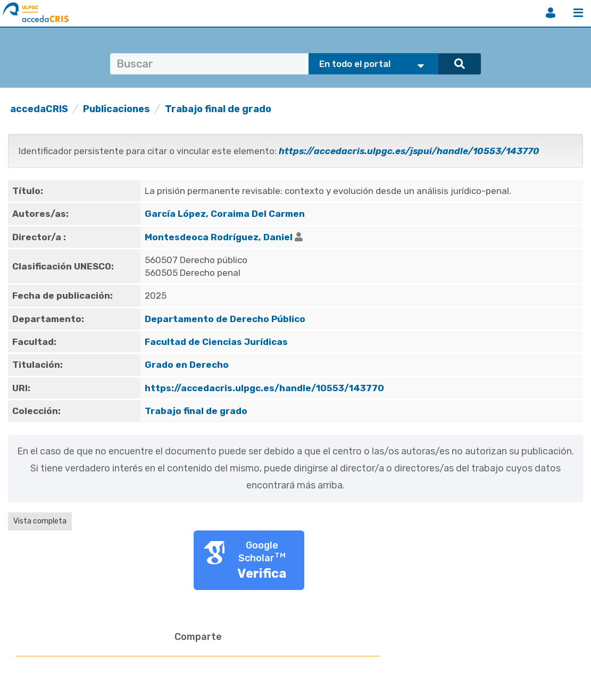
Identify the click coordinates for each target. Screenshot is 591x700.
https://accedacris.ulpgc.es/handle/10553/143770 (264, 388)
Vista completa (40, 521)
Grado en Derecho (187, 365)
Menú (578, 13)
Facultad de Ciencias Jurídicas (216, 342)
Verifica (262, 574)
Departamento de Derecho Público (225, 319)
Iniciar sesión (551, 13)
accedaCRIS (39, 109)
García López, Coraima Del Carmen (225, 214)
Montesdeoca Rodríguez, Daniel (219, 237)
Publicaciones (116, 109)
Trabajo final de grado (218, 109)
